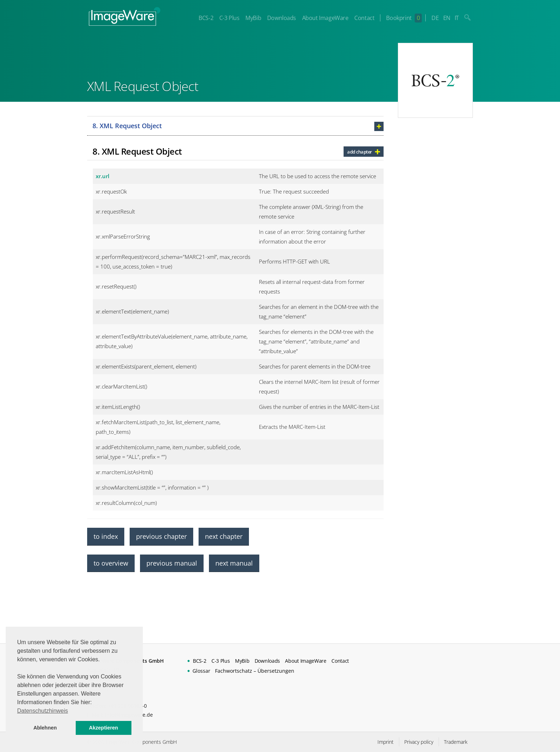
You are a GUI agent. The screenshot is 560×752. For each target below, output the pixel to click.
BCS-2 (206, 18)
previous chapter (161, 536)
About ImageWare (325, 18)
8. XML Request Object (127, 126)
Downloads (282, 18)
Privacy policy (419, 742)
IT (457, 18)
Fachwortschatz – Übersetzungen (255, 671)
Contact (364, 18)
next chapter (224, 536)
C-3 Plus (229, 18)
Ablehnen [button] (45, 728)
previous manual (172, 563)
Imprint (386, 742)
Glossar (201, 671)
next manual (234, 563)
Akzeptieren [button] (104, 728)
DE (435, 18)
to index (106, 536)
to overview (111, 563)
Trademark (456, 742)
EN (447, 18)
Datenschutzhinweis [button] (42, 711)
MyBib (253, 18)
